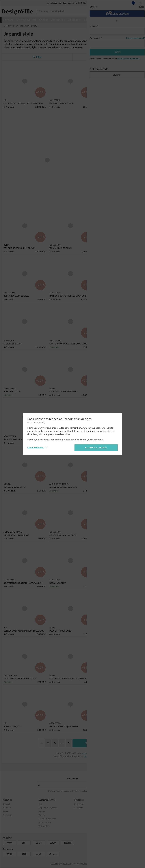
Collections (79, 804)
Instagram (114, 804)
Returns (42, 811)
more (127, 20)
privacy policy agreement (86, 791)
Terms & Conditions (47, 819)
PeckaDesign (88, 864)
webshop (67, 864)
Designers (78, 808)
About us (7, 808)
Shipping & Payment (48, 808)
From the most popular (108, 57)
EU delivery (52, 3)
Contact (6, 804)
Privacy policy (45, 822)
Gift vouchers (44, 826)
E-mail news (72, 779)
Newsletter (8, 815)
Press (6, 811)
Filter (37, 57)
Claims (42, 815)
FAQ (40, 804)
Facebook (114, 808)
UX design (55, 864)
